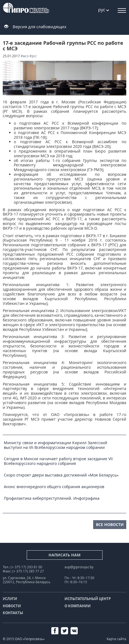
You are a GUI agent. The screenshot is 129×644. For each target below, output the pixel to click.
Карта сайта (116, 639)
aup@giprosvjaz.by (79, 567)
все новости (110, 524)
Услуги (10, 599)
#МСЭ (25, 56)
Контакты (13, 613)
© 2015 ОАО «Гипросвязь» (24, 639)
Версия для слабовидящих (40, 27)
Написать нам (64, 555)
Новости (12, 606)
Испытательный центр (88, 599)
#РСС (33, 56)
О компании (78, 606)
